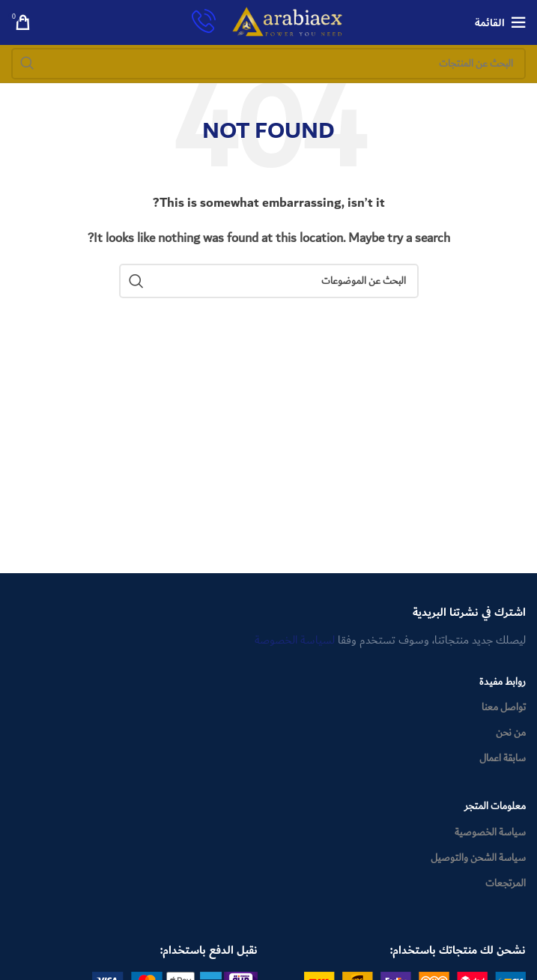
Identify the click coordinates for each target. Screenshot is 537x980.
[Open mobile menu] (500, 22)
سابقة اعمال (503, 758)
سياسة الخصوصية (490, 832)
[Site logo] (288, 22)
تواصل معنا (504, 707)
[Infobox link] (204, 23)
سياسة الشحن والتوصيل (478, 858)
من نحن (511, 733)
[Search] (268, 64)
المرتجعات (506, 883)
